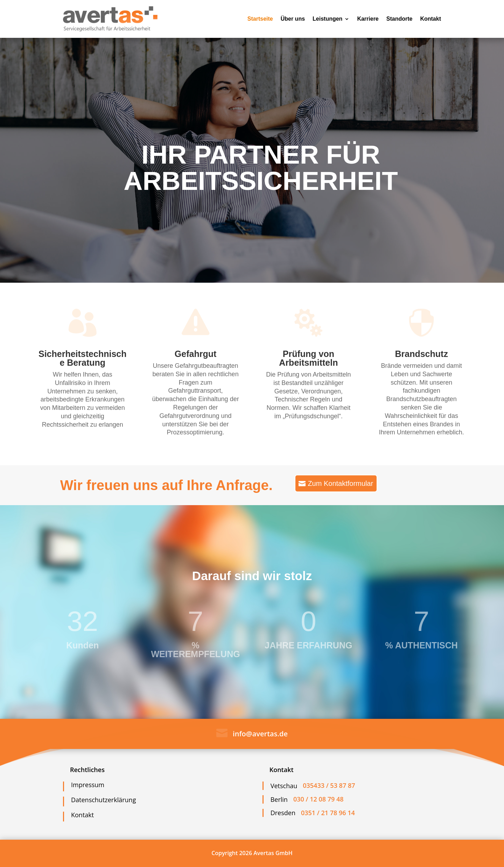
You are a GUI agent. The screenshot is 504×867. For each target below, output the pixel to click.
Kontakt (430, 19)
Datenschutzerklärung (103, 800)
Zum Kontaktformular (340, 483)
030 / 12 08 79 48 (318, 799)
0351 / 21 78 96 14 (328, 813)
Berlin (279, 799)
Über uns (293, 19)
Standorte (400, 19)
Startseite (260, 19)
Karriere (368, 19)
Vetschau (284, 786)
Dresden (283, 813)
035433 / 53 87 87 (329, 785)
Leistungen (327, 19)
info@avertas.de (260, 734)
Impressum (88, 785)
